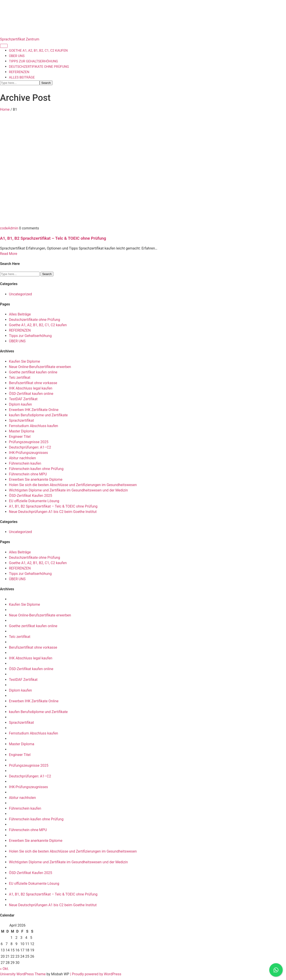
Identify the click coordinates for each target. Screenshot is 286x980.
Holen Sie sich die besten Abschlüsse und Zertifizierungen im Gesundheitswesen (73, 485)
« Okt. (4, 969)
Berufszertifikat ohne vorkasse (33, 383)
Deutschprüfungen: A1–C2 (30, 447)
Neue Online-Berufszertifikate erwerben (40, 367)
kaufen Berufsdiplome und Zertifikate (38, 415)
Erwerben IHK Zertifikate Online (34, 410)
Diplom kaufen (20, 404)
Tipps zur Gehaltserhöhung (34, 61)
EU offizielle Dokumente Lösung (34, 501)
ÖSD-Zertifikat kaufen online (31, 394)
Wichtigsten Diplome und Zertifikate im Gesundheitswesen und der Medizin (68, 490)
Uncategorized (20, 294)
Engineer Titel (20, 437)
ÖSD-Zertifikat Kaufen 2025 (30, 496)
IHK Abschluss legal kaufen (31, 388)
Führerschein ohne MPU (28, 474)
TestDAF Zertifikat (23, 399)
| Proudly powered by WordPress (96, 974)
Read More (9, 254)
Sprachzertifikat (21, 420)
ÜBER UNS (17, 56)
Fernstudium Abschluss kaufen (34, 426)
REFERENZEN (19, 72)
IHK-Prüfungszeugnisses (28, 453)
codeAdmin (9, 228)
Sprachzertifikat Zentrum (20, 39)
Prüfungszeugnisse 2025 (29, 442)
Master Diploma (22, 431)
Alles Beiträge (22, 77)
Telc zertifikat (20, 378)
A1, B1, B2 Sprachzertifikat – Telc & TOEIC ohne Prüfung (53, 238)
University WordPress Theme (23, 974)
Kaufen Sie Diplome (24, 361)
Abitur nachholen (22, 458)
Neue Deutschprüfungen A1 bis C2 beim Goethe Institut (53, 512)
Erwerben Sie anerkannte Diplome (36, 479)
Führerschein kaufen (25, 463)
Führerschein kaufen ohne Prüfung (36, 469)
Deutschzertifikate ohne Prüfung (39, 67)
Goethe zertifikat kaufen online (33, 372)
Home (5, 109)
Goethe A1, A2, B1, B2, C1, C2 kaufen (38, 51)
